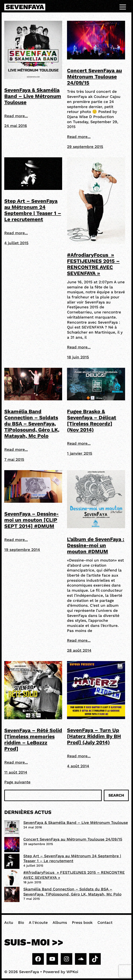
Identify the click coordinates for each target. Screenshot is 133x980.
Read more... (16, 116)
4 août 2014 (78, 766)
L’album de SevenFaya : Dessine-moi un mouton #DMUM (96, 545)
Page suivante (17, 782)
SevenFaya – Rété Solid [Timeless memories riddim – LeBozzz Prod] (33, 740)
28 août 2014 (79, 650)
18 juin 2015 (78, 357)
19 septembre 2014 (22, 550)
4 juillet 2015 (16, 243)
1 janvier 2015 (80, 453)
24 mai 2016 (16, 126)
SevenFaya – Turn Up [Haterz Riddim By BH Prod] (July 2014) (94, 736)
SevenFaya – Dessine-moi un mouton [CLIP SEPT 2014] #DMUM (31, 520)
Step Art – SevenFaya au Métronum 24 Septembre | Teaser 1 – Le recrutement (33, 210)
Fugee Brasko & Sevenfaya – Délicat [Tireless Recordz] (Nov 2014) (92, 421)
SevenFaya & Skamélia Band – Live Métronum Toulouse (33, 96)
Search (116, 795)
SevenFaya (25, 7)
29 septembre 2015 (85, 147)
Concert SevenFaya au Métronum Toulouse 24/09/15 (94, 77)
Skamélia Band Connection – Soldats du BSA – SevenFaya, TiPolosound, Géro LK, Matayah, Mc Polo (32, 424)
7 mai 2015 (14, 459)
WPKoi (72, 972)
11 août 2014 (16, 772)
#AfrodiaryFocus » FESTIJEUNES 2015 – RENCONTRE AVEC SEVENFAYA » (93, 264)
